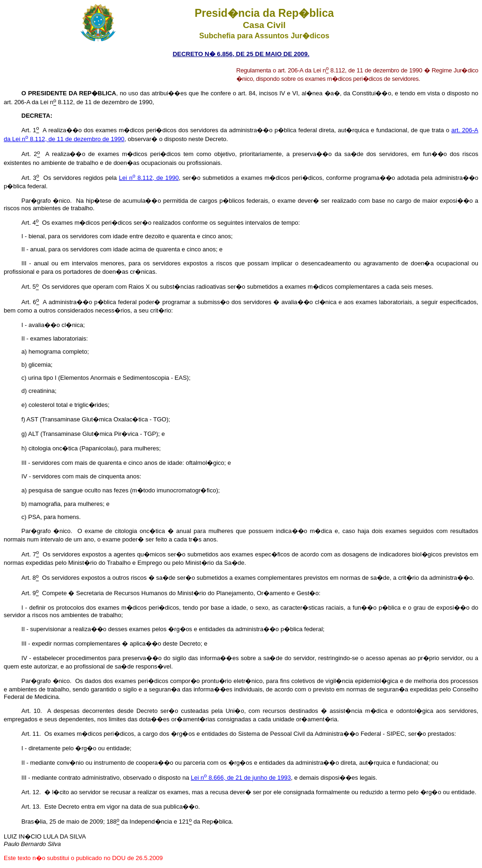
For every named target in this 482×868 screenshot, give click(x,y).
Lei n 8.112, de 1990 (149, 178)
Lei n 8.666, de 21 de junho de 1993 (241, 778)
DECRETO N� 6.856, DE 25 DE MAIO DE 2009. (241, 54)
